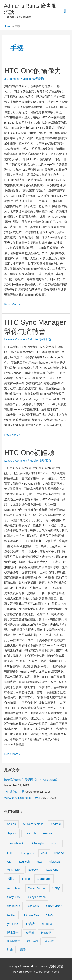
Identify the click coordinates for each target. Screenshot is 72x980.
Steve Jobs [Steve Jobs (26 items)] (54, 906)
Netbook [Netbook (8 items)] (33, 870)
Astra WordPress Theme (44, 972)
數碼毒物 (38, 79)
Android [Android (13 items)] (56, 824)
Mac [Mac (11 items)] (39, 862)
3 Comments (12, 79)
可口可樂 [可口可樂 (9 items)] (47, 924)
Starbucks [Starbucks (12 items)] (14, 906)
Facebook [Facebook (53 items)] (16, 843)
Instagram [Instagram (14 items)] (27, 853)
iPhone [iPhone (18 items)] (59, 853)
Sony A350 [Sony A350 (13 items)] (14, 897)
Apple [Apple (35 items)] (12, 833)
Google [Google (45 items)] (38, 843)
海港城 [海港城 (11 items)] (49, 941)
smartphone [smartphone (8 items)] (14, 888)
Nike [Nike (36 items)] (11, 879)
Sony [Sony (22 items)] (56, 888)
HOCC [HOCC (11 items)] (56, 843)
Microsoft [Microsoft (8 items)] (54, 862)
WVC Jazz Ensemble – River (22, 798)
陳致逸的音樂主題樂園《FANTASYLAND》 (31, 780)
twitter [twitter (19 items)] (11, 915)
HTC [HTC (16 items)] (10, 853)
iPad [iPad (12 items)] (44, 853)
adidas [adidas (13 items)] (11, 824)
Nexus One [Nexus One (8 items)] (51, 870)
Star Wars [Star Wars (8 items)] (33, 906)
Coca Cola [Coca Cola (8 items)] (30, 833)
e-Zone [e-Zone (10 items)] (48, 833)
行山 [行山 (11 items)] (10, 949)
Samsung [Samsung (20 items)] (44, 879)
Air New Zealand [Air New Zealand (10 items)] (33, 824)
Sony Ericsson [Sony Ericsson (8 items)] (37, 897)
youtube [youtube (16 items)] (13, 924)
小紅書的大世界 (14, 792)
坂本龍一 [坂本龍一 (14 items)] (13, 933)
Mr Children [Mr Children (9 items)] (14, 870)
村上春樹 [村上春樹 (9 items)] (33, 941)
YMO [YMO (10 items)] (49, 915)
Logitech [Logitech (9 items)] (24, 862)
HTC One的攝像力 (33, 71)
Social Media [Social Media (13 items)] (36, 888)
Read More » (12, 304)
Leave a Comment (16, 339)
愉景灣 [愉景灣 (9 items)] (30, 933)
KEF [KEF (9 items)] (10, 862)
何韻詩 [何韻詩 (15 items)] (30, 924)
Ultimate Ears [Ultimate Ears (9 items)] (31, 915)
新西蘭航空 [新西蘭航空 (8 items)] (14, 941)
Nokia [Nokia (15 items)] (26, 879)
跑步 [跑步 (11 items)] (23, 949)
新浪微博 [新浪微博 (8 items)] (46, 933)
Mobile (27, 79)
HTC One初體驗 (29, 453)
